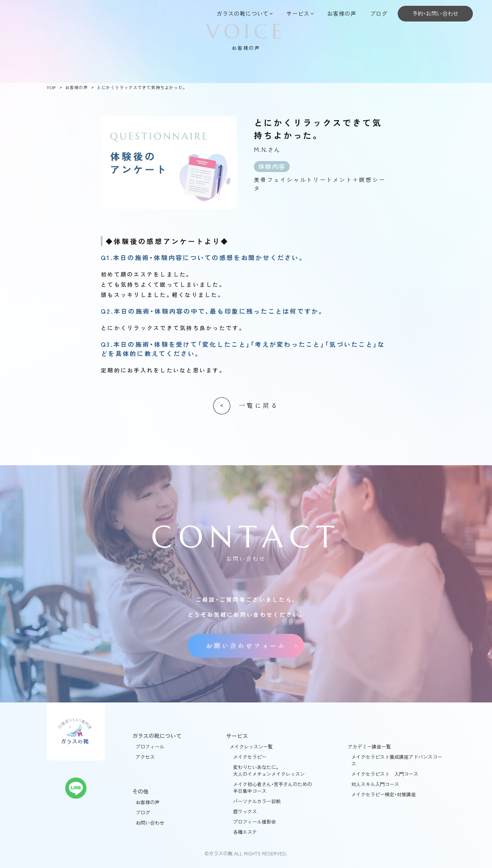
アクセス (145, 757)
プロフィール (150, 746)
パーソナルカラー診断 (257, 801)
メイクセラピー (250, 757)
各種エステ (245, 832)
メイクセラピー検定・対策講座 (384, 794)
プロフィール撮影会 (255, 822)
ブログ (379, 13)
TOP (51, 88)
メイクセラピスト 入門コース (385, 774)
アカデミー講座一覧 (369, 746)
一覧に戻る (259, 406)
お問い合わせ (150, 823)
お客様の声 (342, 13)
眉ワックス (245, 811)
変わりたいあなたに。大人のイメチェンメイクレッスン (269, 770)
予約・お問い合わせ (435, 13)
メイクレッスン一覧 (251, 746)
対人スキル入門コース (375, 784)
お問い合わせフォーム (246, 646)
